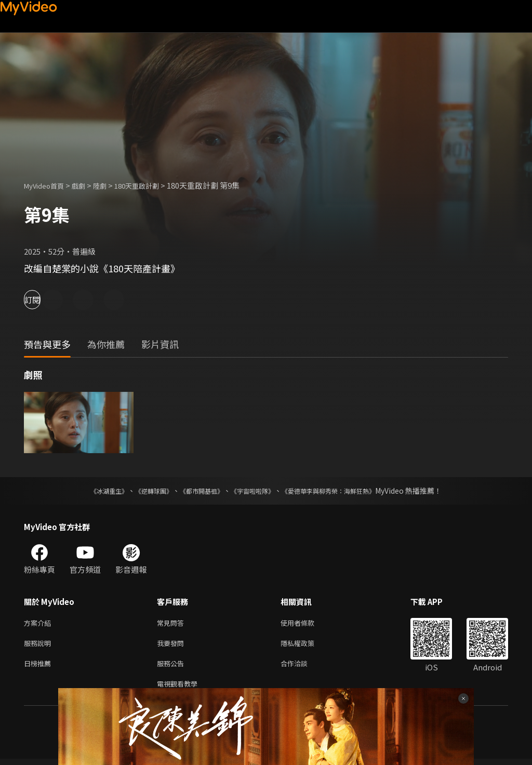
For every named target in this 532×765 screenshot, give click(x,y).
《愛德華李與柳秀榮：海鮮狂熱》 (342, 491)
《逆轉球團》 (142, 491)
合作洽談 (302, 667)
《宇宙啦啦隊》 (255, 491)
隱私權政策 (306, 645)
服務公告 (172, 667)
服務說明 (39, 645)
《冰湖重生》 (91, 491)
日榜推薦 (39, 667)
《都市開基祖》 (196, 491)
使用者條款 (306, 623)
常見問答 (172, 623)
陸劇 (110, 185)
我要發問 (172, 645)
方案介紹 (39, 623)
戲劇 (87, 185)
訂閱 (45, 300)
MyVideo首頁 (48, 185)
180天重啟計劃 (151, 185)
